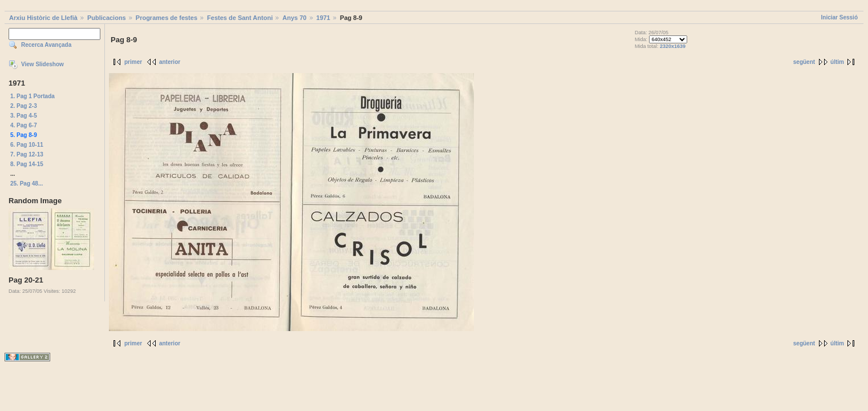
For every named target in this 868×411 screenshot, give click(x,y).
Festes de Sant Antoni (240, 18)
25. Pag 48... (27, 184)
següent (804, 62)
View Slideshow (42, 64)
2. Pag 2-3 (24, 106)
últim (837, 62)
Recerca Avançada (46, 45)
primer (133, 62)
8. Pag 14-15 (27, 164)
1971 (323, 18)
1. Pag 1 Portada (33, 96)
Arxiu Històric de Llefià (43, 18)
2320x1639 (673, 46)
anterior (170, 62)
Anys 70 (294, 18)
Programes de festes (167, 18)
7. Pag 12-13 (27, 154)
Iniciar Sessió (839, 17)
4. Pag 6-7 (24, 125)
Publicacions (107, 18)
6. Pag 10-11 (27, 145)
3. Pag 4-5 (24, 116)
